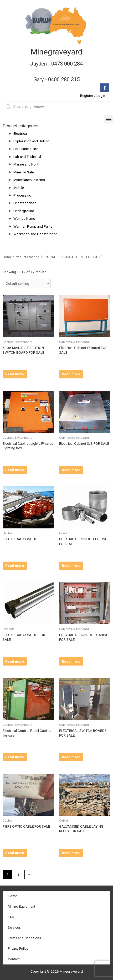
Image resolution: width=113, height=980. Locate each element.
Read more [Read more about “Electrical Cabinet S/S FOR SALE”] (71, 470)
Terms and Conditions (24, 938)
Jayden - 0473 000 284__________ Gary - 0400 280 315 (56, 72)
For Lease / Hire (26, 149)
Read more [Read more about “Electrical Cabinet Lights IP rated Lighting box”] (15, 470)
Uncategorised (25, 203)
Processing (22, 195)
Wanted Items (24, 218)
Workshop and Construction (35, 234)
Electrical (20, 133)
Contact (14, 959)
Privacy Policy (18, 949)
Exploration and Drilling (31, 141)
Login (101, 96)
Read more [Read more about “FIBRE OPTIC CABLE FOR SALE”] (15, 853)
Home (7, 257)
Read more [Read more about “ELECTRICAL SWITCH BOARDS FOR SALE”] (71, 757)
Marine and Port (26, 164)
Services (14, 927)
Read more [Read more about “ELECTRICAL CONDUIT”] (15, 566)
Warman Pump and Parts (33, 226)
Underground (24, 211)
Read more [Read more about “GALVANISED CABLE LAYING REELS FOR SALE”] (71, 853)
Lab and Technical (27, 157)
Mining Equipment (22, 906)
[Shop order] (27, 283)
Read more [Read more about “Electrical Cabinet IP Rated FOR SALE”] (71, 374)
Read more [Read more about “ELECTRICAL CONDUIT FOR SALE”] (15, 661)
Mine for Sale (24, 172)
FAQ (11, 917)
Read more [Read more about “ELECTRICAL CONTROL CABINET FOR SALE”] (71, 661)
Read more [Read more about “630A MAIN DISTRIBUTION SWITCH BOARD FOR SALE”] (15, 374)
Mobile (19, 188)
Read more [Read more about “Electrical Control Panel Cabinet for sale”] (15, 757)
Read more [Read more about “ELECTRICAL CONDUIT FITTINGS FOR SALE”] (71, 566)
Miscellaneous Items (29, 180)
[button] (109, 119)
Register (87, 96)
